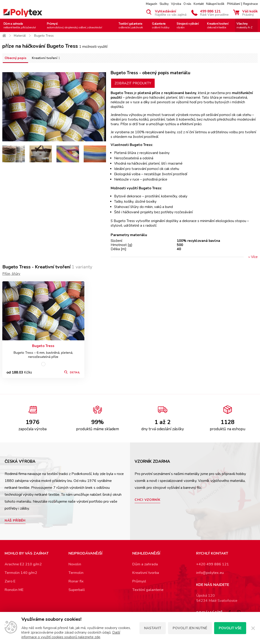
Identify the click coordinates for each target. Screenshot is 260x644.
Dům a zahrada (20, 25)
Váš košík (250, 13)
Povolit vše (230, 628)
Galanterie (161, 25)
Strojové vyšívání (188, 25)
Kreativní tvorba (146, 573)
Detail (75, 372)
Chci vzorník (147, 500)
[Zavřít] (253, 628)
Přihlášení (234, 4)
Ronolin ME (14, 590)
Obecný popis (15, 58)
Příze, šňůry (11, 274)
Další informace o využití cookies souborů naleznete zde (71, 635)
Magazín (152, 4)
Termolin (76, 573)
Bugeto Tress (43, 346)
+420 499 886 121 (213, 564)
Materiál (20, 36)
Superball (77, 590)
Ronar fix (76, 581)
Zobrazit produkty (133, 83)
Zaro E (10, 581)
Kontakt (199, 4)
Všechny (244, 25)
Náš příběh (15, 521)
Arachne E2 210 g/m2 (23, 564)
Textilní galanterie (131, 25)
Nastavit (153, 628)
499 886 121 (214, 13)
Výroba (176, 4)
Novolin (75, 564)
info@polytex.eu (210, 573)
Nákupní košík (215, 4)
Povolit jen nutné (190, 628)
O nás (187, 4)
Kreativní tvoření (218, 25)
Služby (164, 4)
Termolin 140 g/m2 (21, 573)
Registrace (250, 4)
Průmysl (74, 25)
